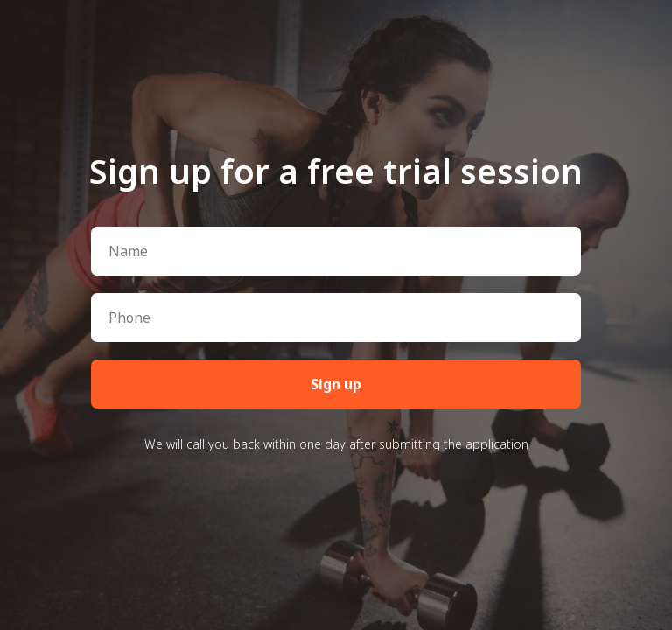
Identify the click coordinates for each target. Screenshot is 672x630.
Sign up (336, 384)
